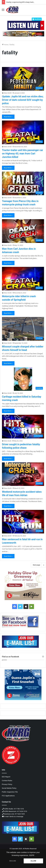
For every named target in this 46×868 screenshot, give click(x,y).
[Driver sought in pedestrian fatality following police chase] (23, 427)
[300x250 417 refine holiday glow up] (23, 585)
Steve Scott (8, 441)
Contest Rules (7, 780)
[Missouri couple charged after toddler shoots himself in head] (23, 329)
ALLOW (33, 861)
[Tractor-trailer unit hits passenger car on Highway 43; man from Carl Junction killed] (23, 132)
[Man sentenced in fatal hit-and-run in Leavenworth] (23, 522)
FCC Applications (8, 796)
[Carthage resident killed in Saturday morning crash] (23, 379)
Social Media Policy (9, 788)
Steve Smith (8, 93)
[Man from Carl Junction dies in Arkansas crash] (23, 231)
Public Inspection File (10, 792)
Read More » (8, 117)
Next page (38, 565)
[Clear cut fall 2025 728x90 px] (23, 34)
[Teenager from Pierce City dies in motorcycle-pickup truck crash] (23, 183)
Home (5, 45)
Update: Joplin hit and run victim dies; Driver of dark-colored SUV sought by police (23, 100)
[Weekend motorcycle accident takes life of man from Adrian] (23, 474)
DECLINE (13, 861)
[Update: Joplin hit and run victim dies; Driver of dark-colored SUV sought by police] (23, 79)
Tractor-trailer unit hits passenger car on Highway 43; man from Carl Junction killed (22, 154)
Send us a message (16, 816)
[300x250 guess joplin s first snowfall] (23, 685)
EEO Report (6, 777)
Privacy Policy (7, 784)
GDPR (32, 855)
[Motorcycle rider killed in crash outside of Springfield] (23, 279)
